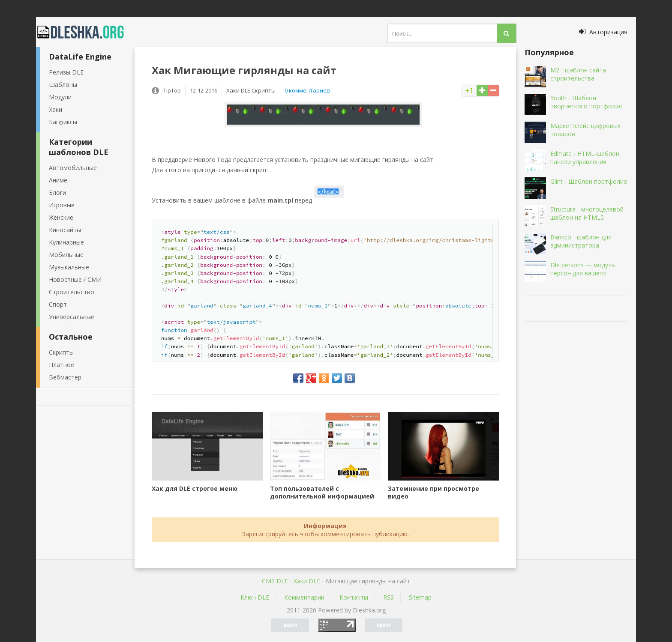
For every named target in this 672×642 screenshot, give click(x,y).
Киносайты (65, 230)
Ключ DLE (255, 597)
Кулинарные (66, 242)
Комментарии (304, 597)
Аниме (58, 180)
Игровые (62, 205)
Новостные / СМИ (75, 279)
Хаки (55, 109)
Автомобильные (73, 168)
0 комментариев (307, 90)
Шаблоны (63, 85)
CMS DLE (275, 581)
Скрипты (61, 352)
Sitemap (420, 597)
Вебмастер (65, 377)
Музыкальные (69, 267)
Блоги (57, 193)
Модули (60, 97)
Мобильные (66, 255)
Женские (61, 217)
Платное (61, 365)
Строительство (72, 292)
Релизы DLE (66, 72)
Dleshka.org (85, 32)
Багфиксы (63, 122)
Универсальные (72, 317)
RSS (388, 597)
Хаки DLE (307, 581)
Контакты (354, 597)
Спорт (58, 304)
